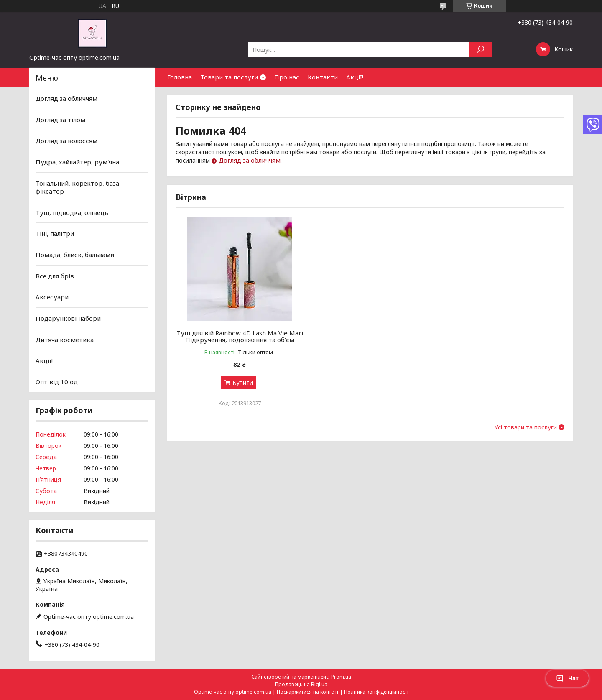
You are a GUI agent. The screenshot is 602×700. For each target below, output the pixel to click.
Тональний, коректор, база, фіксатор (78, 187)
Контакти (323, 77)
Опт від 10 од (57, 382)
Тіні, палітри (55, 233)
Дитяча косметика (65, 339)
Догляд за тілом (60, 120)
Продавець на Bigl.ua (301, 684)
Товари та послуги (229, 77)
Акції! (355, 77)
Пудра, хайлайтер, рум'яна (77, 162)
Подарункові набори (68, 318)
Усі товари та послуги (526, 434)
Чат (567, 678)
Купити (241, 389)
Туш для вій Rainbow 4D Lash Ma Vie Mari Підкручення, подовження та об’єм (238, 340)
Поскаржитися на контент (308, 692)
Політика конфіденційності (376, 692)
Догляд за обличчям (250, 160)
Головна (180, 77)
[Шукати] (480, 50)
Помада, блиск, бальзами (75, 255)
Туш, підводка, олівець (72, 212)
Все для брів (55, 276)
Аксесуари (52, 297)
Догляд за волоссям (66, 141)
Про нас (287, 77)
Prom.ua (341, 677)
